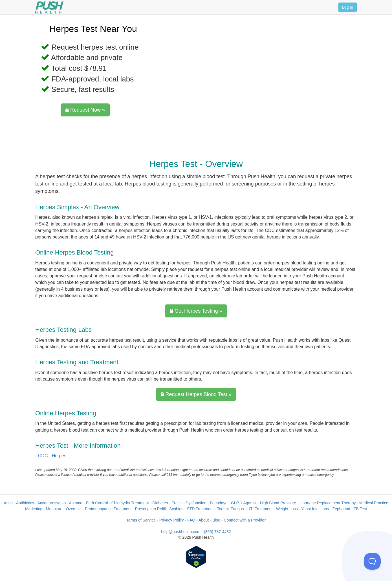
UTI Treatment (260, 509)
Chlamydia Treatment (130, 503)
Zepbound (341, 509)
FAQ (191, 520)
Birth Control (97, 503)
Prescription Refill (150, 509)
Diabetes (160, 503)
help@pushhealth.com (181, 532)
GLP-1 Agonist (244, 503)
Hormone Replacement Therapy (328, 503)
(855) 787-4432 (217, 532)
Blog (216, 520)
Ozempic (74, 509)
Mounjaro (54, 509)
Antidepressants (51, 503)
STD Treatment (200, 509)
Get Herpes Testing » (196, 311)
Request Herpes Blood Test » (196, 394)
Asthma (76, 503)
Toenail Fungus (231, 509)
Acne (8, 503)
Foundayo (219, 503)
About (204, 520)
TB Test (360, 509)
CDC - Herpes (52, 456)
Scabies (176, 509)
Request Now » (85, 110)
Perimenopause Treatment (108, 509)
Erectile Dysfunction (189, 503)
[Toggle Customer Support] (372, 561)
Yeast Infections (315, 509)
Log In (348, 7)
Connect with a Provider (245, 520)
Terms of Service (141, 520)
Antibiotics (25, 503)
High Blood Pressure (278, 503)
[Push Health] (49, 7)
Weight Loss (287, 509)
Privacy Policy (172, 520)
